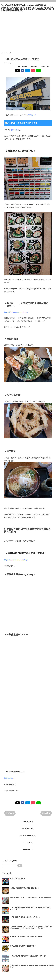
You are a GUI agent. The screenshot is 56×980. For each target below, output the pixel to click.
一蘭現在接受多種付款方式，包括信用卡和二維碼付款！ (29, 956)
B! (28, 70)
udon (49, 66)
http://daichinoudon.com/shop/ (16, 560)
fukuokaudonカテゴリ (28, 836)
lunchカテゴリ (28, 843)
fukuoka (25, 66)
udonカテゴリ (28, 850)
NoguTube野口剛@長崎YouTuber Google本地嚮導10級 (24, 5)
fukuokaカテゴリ (28, 829)
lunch (43, 66)
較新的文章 (10, 813)
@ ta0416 (15, 130)
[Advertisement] (19, 33)
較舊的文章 (46, 813)
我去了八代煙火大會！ (18, 878)
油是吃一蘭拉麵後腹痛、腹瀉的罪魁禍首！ (24, 888)
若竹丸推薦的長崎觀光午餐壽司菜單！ (23, 946)
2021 (18, 66)
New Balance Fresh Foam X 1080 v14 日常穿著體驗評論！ (31, 898)
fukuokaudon (34, 66)
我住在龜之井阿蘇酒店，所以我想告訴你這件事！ (27, 936)
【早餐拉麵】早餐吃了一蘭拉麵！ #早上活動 (25, 917)
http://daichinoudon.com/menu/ (16, 312)
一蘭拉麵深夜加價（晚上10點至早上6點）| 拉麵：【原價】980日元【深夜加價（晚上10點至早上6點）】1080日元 (32, 928)
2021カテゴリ (28, 822)
